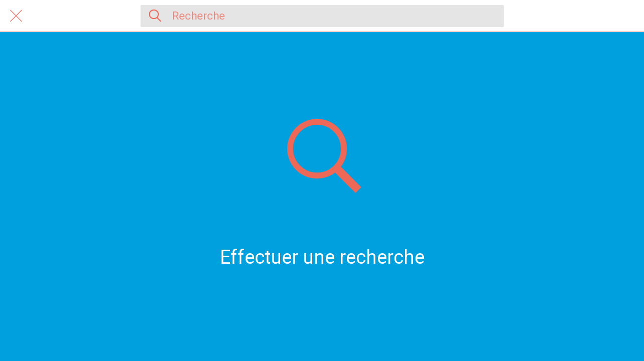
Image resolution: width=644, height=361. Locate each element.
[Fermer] (16, 16)
